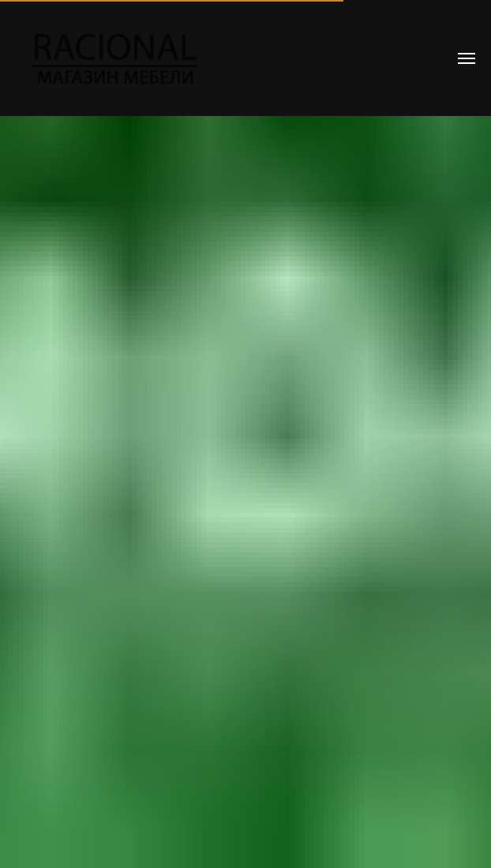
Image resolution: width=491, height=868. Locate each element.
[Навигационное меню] (467, 58)
